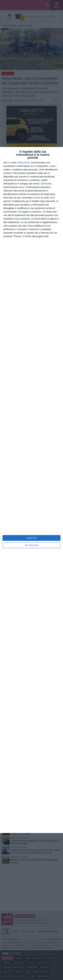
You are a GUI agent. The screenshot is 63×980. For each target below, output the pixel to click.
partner (27, 163)
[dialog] (32, 490)
